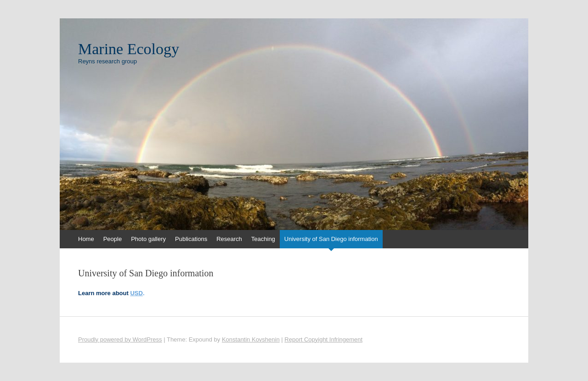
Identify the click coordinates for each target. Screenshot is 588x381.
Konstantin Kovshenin (251, 339)
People (113, 239)
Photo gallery (148, 239)
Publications (191, 239)
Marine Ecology (129, 49)
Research (229, 239)
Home (86, 239)
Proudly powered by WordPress (120, 339)
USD (136, 293)
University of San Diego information (331, 239)
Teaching (263, 239)
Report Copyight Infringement (323, 339)
